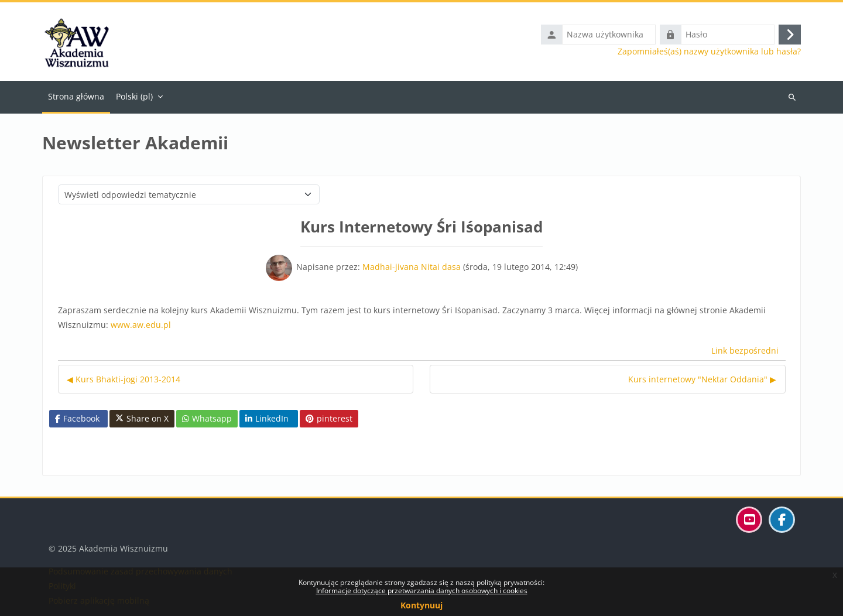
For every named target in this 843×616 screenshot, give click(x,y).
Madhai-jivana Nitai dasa (412, 267)
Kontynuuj (421, 605)
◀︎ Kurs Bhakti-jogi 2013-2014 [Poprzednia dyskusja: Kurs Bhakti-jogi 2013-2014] (124, 379)
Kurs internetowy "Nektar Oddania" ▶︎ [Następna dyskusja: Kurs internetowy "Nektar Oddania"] (702, 379)
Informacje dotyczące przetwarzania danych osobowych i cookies (422, 591)
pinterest (329, 418)
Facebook (77, 418)
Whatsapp (207, 418)
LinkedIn (267, 418)
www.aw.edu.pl (141, 325)
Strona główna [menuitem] (76, 96)
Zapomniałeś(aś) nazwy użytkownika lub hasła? (709, 52)
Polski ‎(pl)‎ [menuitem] (134, 96)
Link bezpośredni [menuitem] (745, 350)
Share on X (142, 419)
